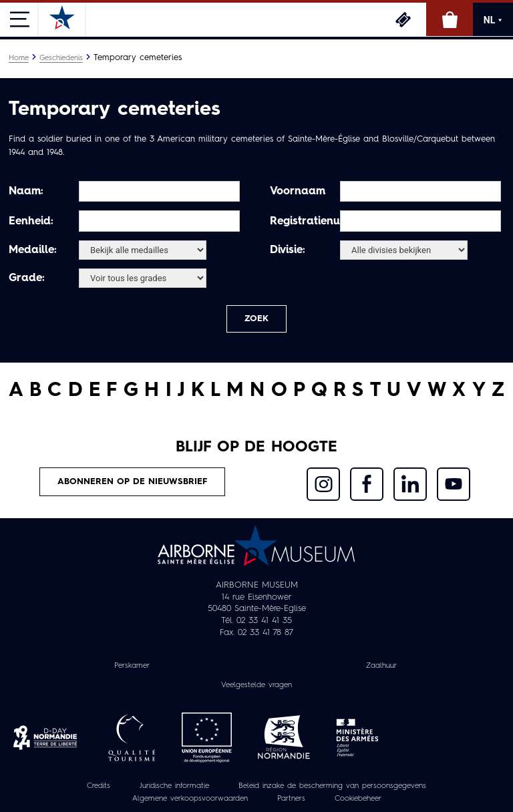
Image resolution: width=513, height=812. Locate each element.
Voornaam (298, 192)
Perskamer (132, 666)
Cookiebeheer (358, 799)
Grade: (27, 278)
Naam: (26, 192)
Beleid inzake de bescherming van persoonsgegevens (332, 786)
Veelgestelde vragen (256, 685)
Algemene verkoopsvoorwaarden (190, 799)
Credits (99, 786)
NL (493, 20)
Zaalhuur (381, 666)
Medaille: (33, 250)
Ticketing (403, 19)
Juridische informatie (174, 786)
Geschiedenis (61, 58)
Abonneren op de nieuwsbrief (132, 482)
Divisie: (288, 250)
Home (19, 58)
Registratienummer (303, 222)
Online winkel (450, 19)
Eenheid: (31, 222)
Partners (291, 799)
